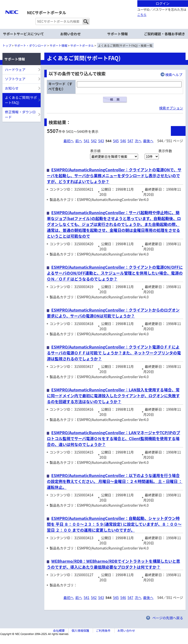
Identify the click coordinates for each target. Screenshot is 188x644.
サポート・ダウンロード (30, 45)
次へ (138, 141)
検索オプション (171, 108)
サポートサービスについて (23, 34)
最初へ (69, 141)
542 (94, 141)
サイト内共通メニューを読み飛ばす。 (77, 6)
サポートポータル (82, 45)
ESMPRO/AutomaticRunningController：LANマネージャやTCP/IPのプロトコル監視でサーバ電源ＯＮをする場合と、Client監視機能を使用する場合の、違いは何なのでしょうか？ (113, 438)
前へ (79, 141)
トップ (7, 45)
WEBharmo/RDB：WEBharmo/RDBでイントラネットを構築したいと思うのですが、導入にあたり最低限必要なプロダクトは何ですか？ (113, 564)
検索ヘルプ (174, 75)
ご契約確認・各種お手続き (164, 34)
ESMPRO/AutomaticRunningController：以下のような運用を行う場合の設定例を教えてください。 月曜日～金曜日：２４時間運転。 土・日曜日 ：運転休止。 (115, 481)
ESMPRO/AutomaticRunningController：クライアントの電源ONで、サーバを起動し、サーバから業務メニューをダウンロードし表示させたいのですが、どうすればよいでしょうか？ (114, 176)
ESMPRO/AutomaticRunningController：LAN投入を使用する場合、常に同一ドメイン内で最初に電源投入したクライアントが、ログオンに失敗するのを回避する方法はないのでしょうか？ (113, 396)
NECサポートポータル (47, 12)
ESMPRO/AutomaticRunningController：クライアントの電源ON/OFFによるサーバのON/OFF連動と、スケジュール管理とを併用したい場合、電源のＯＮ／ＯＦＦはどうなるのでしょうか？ (115, 273)
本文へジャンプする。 (94, 0)
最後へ (148, 141)
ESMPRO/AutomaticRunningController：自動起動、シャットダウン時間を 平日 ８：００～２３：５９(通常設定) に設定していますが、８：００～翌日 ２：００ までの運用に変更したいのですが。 (114, 524)
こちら (142, 15)
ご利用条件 (103, 630)
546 (123, 141)
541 (87, 141)
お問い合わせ (70, 34)
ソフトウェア (15, 79)
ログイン (163, 3)
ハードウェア (15, 70)
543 (101, 141)
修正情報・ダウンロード (20, 114)
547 (130, 141)
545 (116, 141)
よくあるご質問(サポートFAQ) (21, 100)
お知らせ (12, 88)
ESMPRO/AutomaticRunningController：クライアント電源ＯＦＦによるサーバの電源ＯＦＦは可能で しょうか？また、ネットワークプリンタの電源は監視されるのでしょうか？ (114, 353)
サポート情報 (59, 45)
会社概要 (59, 630)
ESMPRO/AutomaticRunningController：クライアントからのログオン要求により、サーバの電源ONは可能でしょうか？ (113, 313)
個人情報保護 (80, 630)
